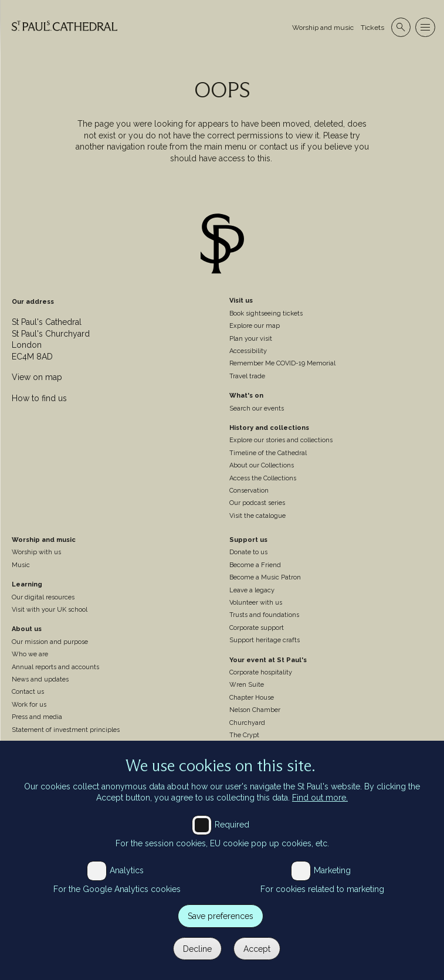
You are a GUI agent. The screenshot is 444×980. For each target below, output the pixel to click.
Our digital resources (43, 597)
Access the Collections (263, 478)
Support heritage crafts (265, 640)
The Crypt (244, 735)
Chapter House (252, 698)
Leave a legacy (252, 590)
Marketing (332, 882)
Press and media (37, 717)
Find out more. (320, 809)
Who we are (30, 654)
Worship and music (323, 28)
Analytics (127, 882)
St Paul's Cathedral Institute (54, 749)
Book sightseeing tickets (266, 313)
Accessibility (248, 351)
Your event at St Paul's (268, 660)
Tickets (372, 28)
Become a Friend (255, 565)
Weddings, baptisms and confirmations (289, 747)
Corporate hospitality (261, 672)
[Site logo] (222, 245)
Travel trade (247, 376)
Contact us (28, 692)
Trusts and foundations (264, 615)
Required (232, 836)
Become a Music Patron (265, 577)
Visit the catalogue (257, 516)
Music (21, 565)
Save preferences (221, 928)
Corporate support (257, 628)
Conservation (249, 491)
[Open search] (401, 27)
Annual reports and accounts (55, 667)
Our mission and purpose (50, 642)
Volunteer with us (256, 603)
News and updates (40, 679)
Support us (248, 540)
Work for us (29, 705)
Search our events (257, 408)
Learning (27, 584)
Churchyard (247, 723)
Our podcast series (257, 503)
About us (27, 629)
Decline (197, 960)
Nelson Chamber (255, 710)
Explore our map (255, 326)
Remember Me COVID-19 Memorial (282, 363)
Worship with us (36, 552)
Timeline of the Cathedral (268, 453)
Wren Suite (247, 685)
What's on (246, 396)
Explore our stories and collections (281, 440)
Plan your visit (251, 339)
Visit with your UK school (50, 610)
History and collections (269, 428)
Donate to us (248, 552)
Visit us (241, 301)
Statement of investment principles (66, 730)
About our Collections (262, 465)
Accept (257, 960)
